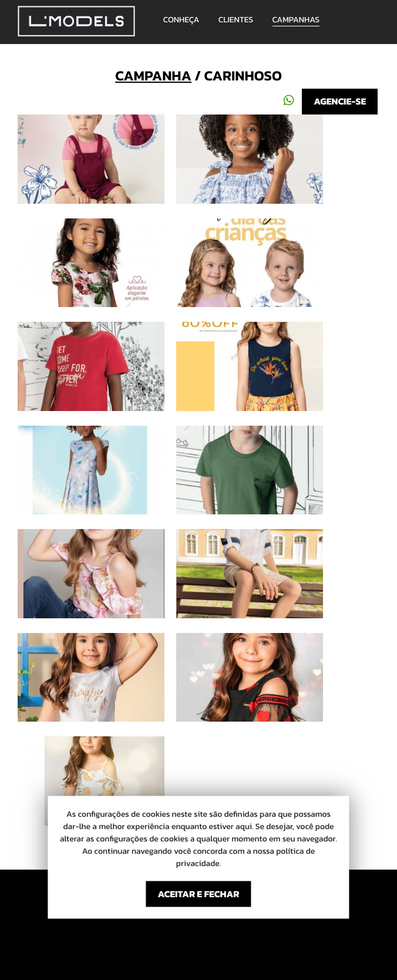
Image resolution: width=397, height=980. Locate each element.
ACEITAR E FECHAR (199, 894)
